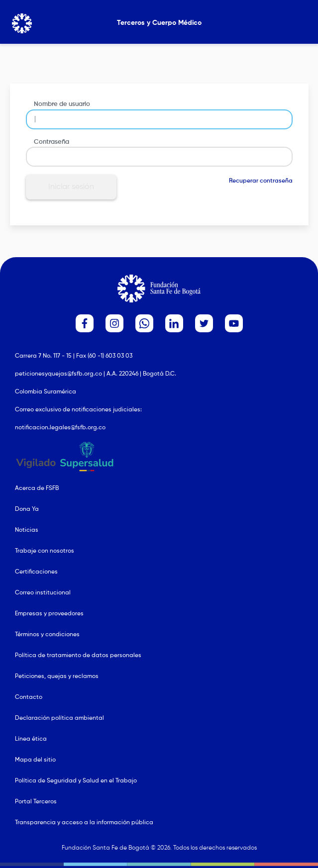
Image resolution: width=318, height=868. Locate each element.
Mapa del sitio (35, 760)
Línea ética (31, 739)
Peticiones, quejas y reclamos (57, 676)
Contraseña (52, 142)
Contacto (29, 697)
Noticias (27, 530)
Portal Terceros (36, 802)
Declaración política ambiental (59, 718)
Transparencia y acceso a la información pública (84, 823)
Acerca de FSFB (37, 488)
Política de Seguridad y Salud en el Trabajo (76, 781)
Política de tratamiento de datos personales (78, 656)
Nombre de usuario (62, 104)
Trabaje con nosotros (45, 551)
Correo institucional (43, 593)
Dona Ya (27, 509)
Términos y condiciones (47, 635)
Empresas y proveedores (49, 614)
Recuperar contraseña (261, 181)
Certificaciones (36, 572)
